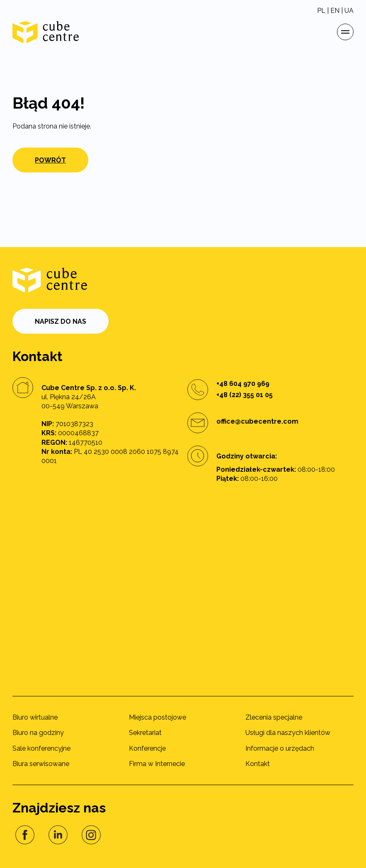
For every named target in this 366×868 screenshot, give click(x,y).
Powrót (50, 160)
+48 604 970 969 (243, 384)
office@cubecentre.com (257, 421)
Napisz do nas (61, 321)
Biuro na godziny (38, 733)
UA (349, 11)
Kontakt (258, 764)
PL (321, 11)
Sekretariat (145, 733)
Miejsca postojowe (158, 717)
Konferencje (147, 748)
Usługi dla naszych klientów (288, 733)
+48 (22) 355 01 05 (245, 395)
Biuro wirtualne (35, 717)
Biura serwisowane (41, 764)
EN (335, 11)
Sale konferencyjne (41, 748)
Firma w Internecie (157, 764)
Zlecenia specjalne (274, 717)
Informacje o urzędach (280, 748)
